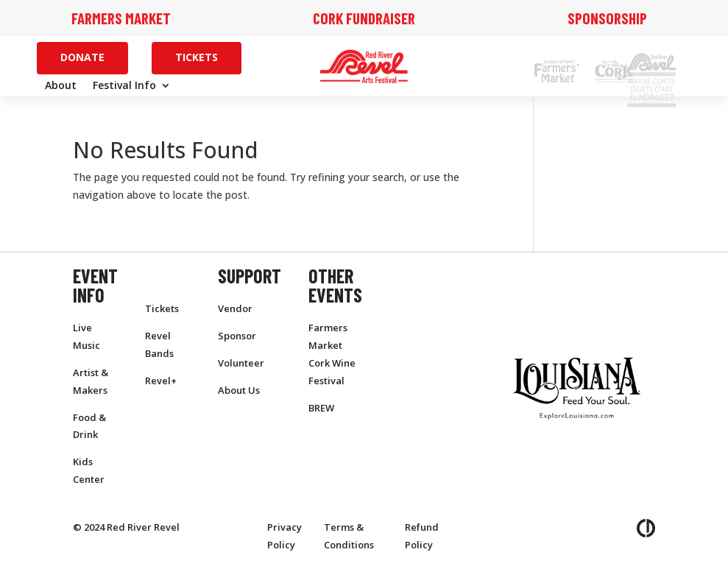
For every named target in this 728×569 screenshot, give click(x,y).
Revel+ (161, 381)
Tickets (197, 57)
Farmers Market (121, 18)
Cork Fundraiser (364, 18)
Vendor (235, 308)
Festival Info (124, 86)
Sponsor (237, 336)
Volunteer (241, 363)
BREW (321, 408)
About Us (239, 390)
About (61, 86)
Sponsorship (607, 18)
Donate (82, 57)
